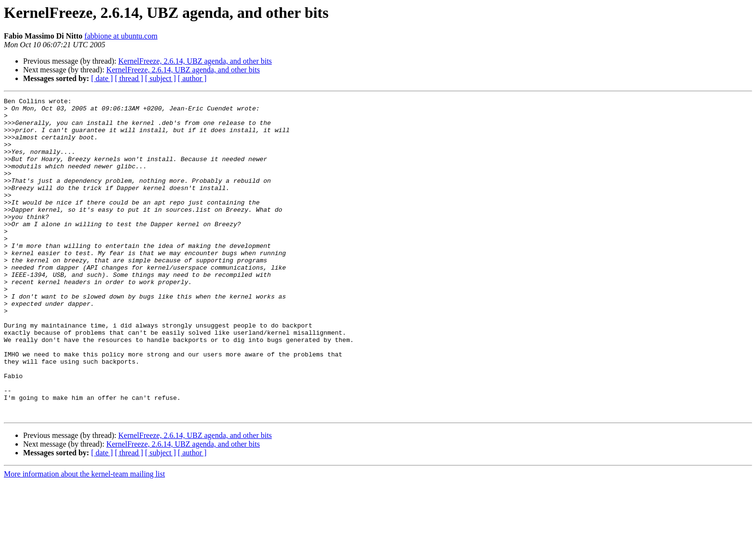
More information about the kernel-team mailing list (84, 538)
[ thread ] (129, 78)
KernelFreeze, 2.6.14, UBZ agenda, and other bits (195, 61)
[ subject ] (161, 78)
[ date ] (102, 78)
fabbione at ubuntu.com (121, 36)
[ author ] (192, 78)
